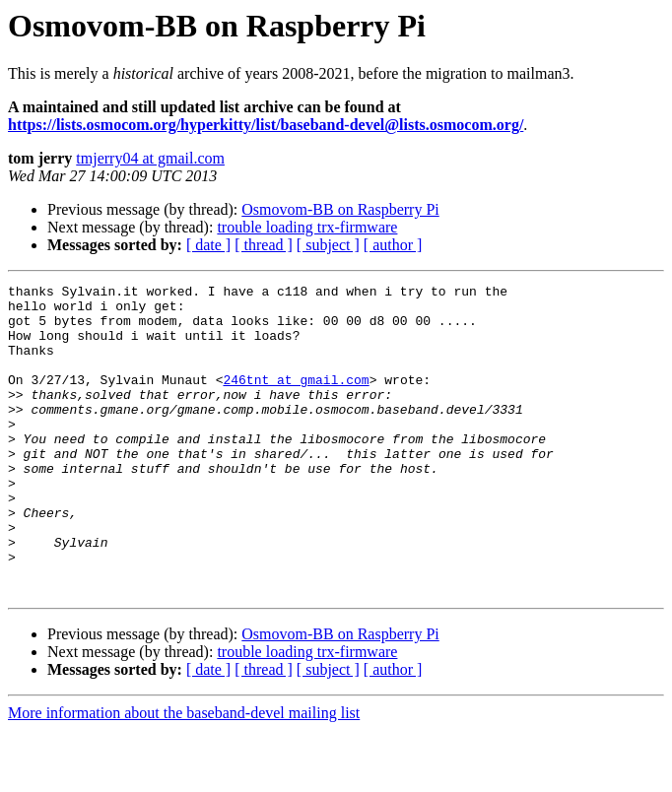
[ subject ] (328, 245)
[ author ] (393, 245)
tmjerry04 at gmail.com (150, 158)
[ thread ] (264, 245)
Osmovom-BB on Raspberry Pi (340, 209)
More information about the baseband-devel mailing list (184, 775)
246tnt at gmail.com (296, 400)
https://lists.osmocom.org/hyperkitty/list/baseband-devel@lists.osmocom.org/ (266, 125)
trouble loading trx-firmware (307, 227)
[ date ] (208, 245)
